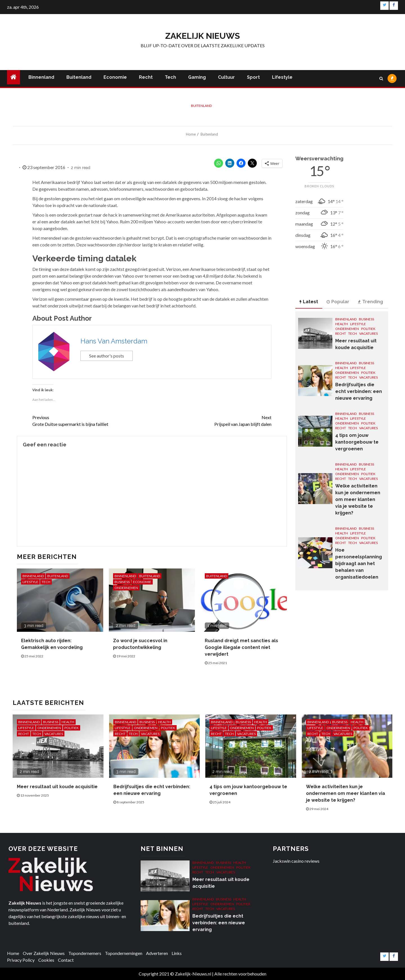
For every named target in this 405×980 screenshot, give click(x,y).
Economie (115, 77)
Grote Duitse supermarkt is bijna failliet (92, 420)
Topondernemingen (124, 953)
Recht (146, 77)
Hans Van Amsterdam (114, 341)
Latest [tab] (309, 302)
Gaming (197, 77)
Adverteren (157, 953)
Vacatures (368, 333)
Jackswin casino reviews (296, 861)
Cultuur (226, 77)
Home (13, 953)
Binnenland (41, 77)
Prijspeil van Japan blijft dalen (212, 420)
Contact (66, 960)
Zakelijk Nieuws (202, 36)
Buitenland (79, 77)
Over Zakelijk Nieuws (44, 953)
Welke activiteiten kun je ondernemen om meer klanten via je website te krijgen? (358, 499)
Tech (170, 77)
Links (177, 953)
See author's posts (107, 356)
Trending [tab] (370, 302)
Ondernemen (126, 588)
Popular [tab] (338, 302)
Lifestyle (282, 77)
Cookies (46, 960)
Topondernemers (85, 953)
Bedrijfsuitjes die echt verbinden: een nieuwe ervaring (359, 391)
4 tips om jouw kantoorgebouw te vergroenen (357, 442)
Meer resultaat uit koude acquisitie (57, 787)
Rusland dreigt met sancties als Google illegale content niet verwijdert (241, 647)
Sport (253, 77)
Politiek (368, 329)
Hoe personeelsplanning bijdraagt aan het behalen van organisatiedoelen (359, 564)
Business (122, 582)
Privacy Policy (21, 960)
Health (342, 324)
